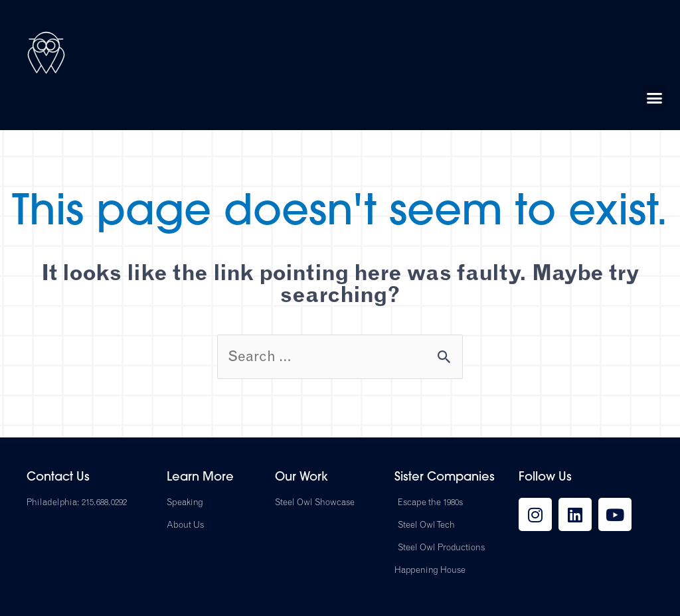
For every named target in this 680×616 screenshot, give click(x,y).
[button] (655, 98)
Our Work (301, 478)
